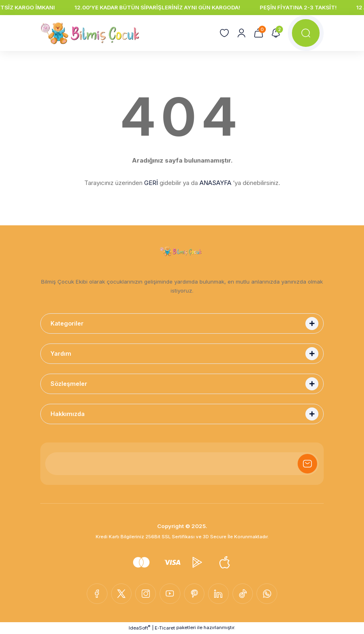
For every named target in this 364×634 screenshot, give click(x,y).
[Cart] (259, 33)
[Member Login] (241, 33)
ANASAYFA (215, 183)
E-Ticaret (165, 628)
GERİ (151, 183)
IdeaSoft (139, 628)
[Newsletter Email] (182, 464)
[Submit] (307, 464)
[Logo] (90, 33)
